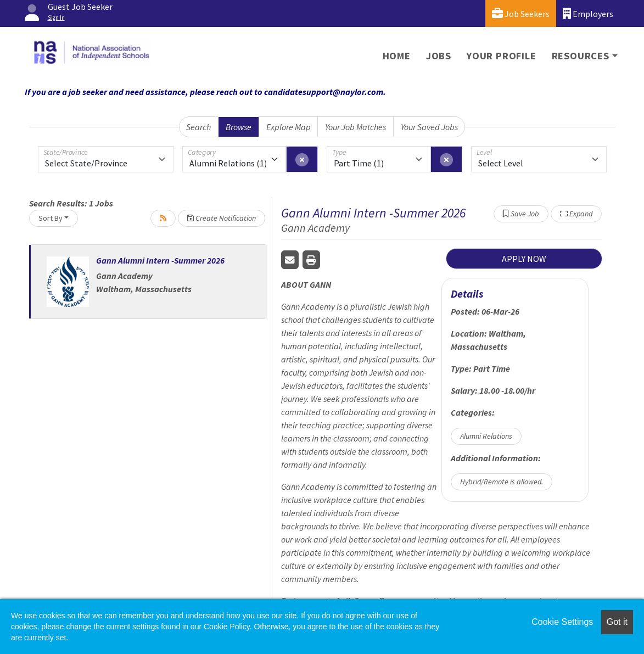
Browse (239, 127)
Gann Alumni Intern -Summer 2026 (160, 260)
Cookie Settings (562, 622)
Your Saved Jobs (429, 127)
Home (397, 56)
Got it (617, 622)
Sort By (51, 218)
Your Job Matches (355, 127)
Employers (588, 13)
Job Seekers (521, 13)
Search (198, 127)
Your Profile (502, 56)
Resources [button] (581, 56)
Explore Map (289, 127)
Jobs (439, 56)
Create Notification (222, 218)
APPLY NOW (524, 259)
